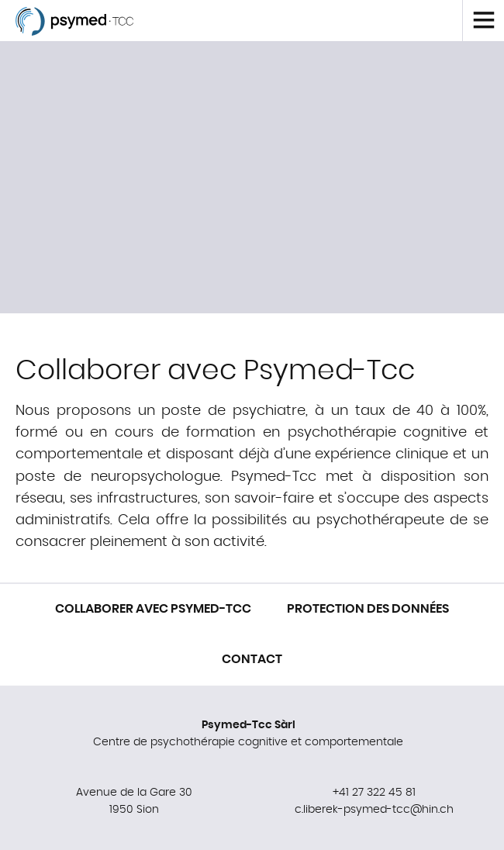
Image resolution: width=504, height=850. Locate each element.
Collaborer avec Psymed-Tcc (153, 609)
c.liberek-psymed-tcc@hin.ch (374, 810)
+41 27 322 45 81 (374, 793)
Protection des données (368, 609)
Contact (252, 659)
